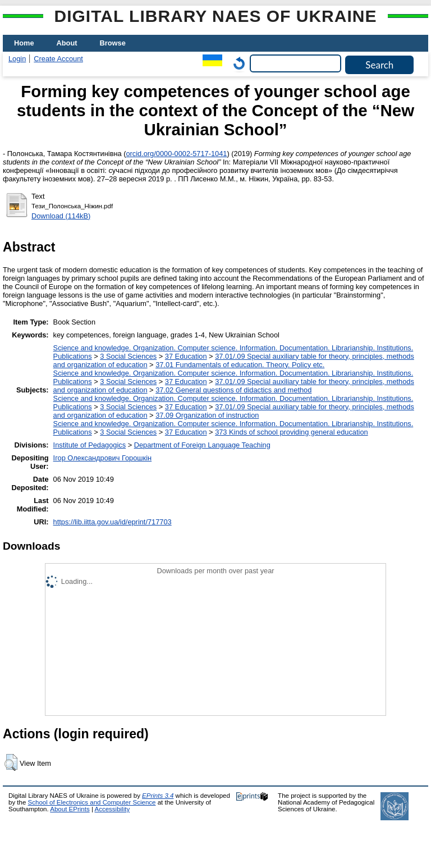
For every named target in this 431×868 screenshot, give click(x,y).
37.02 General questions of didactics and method (233, 390)
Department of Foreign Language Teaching (202, 445)
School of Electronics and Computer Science (92, 802)
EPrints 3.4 (158, 796)
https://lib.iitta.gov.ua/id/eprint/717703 (113, 522)
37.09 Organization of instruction (207, 415)
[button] (11, 762)
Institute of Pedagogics (90, 445)
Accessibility (112, 809)
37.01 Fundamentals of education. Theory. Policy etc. (240, 365)
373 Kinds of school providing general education (291, 432)
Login (17, 59)
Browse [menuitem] (113, 43)
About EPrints (70, 809)
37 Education (186, 356)
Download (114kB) (61, 216)
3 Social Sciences (128, 356)
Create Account (58, 59)
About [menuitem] (67, 43)
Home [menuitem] (24, 43)
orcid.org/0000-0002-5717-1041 (176, 154)
